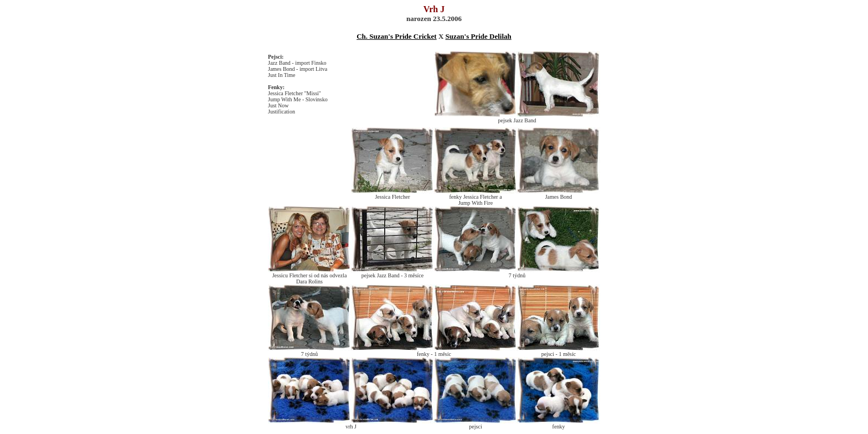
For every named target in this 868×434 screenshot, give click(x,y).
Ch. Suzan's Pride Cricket (396, 36)
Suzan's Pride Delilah (479, 36)
